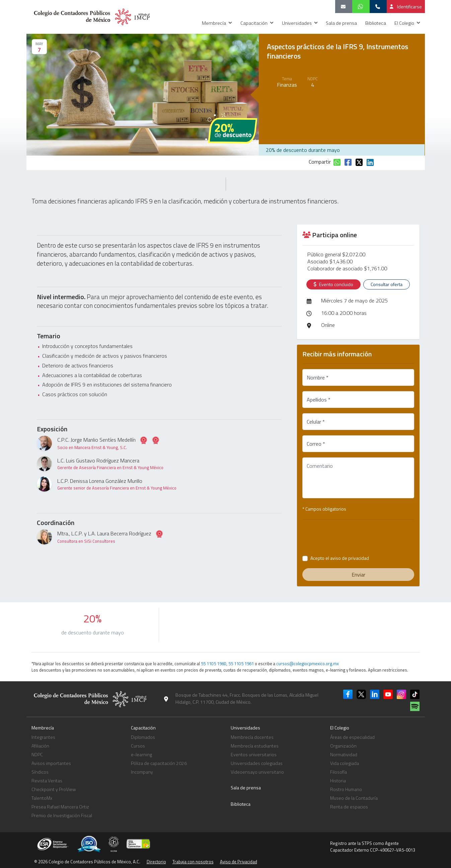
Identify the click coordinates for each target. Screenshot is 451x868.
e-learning (141, 754)
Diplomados (143, 737)
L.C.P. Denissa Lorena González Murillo (117, 484)
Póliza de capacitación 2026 (159, 763)
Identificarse (406, 7)
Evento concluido (333, 284)
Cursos (138, 746)
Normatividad (344, 754)
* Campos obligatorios (324, 509)
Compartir (320, 162)
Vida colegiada (345, 763)
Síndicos (40, 772)
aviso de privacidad (350, 558)
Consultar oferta (387, 284)
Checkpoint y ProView (54, 789)
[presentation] (358, 538)
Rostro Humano (346, 789)
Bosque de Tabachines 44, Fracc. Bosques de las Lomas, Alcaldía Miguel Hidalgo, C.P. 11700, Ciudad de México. (247, 698)
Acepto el (340, 558)
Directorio (156, 862)
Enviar (358, 575)
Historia (338, 780)
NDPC (37, 754)
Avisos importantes (51, 763)
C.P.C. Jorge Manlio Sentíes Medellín (108, 443)
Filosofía (339, 772)
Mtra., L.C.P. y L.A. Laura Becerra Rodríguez (110, 537)
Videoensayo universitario (257, 772)
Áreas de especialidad (352, 737)
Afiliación (40, 746)
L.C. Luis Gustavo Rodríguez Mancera (110, 464)
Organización (343, 746)
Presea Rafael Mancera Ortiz (60, 807)
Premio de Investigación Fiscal (62, 815)
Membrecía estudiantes (255, 746)
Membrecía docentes (252, 737)
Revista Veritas (47, 780)
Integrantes (43, 737)
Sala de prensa (342, 23)
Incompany (142, 772)
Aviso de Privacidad (239, 862)
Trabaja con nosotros (193, 862)
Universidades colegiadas (257, 763)
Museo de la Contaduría (354, 798)
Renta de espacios (349, 807)
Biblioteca (376, 23)
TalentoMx (42, 798)
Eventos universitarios (254, 754)
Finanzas (287, 85)
